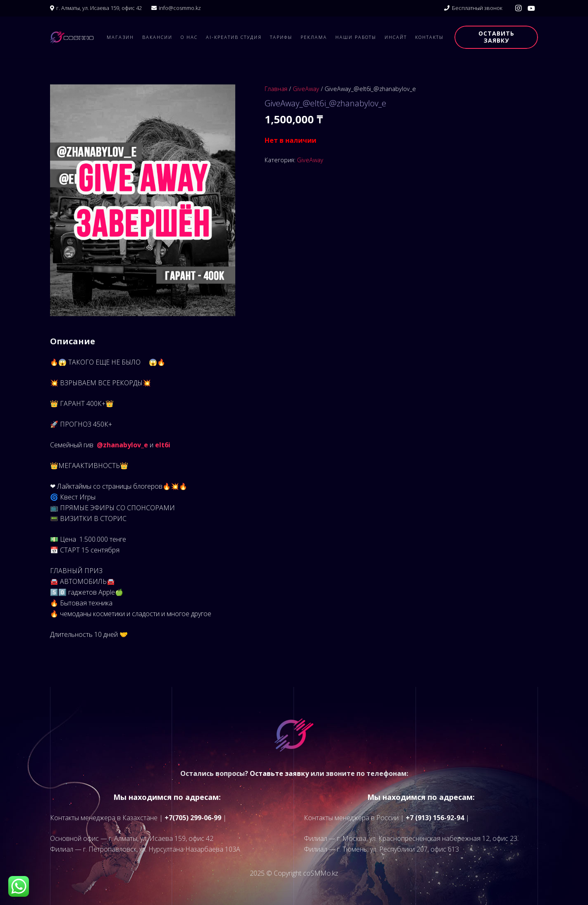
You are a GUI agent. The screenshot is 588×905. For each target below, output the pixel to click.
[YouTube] (531, 8)
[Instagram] (518, 8)
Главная (276, 89)
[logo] (72, 37)
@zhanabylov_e (122, 445)
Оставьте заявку (279, 773)
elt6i (163, 445)
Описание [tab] (73, 341)
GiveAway (306, 89)
